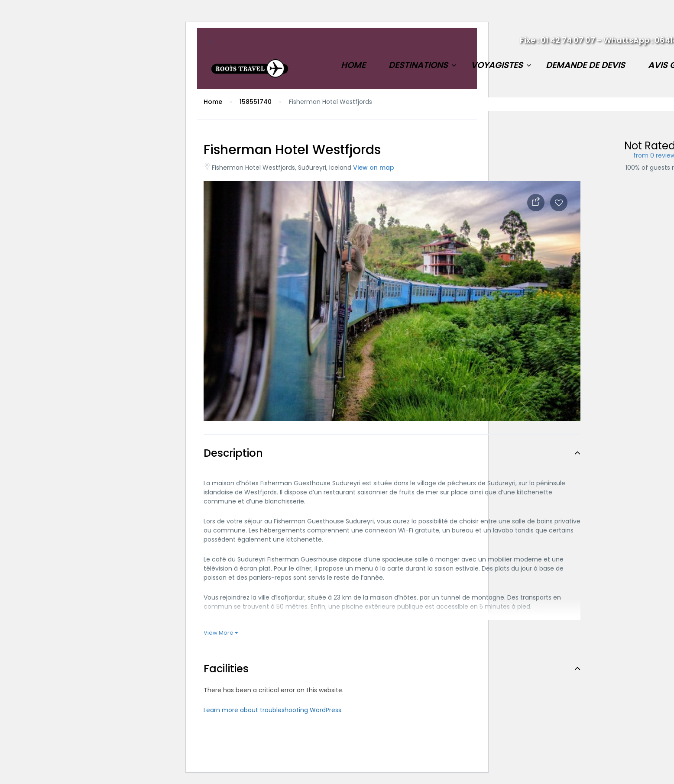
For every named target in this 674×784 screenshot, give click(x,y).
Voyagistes (497, 65)
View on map (374, 168)
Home (353, 65)
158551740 (256, 102)
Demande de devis (585, 65)
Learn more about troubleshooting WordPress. (273, 710)
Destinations (418, 65)
